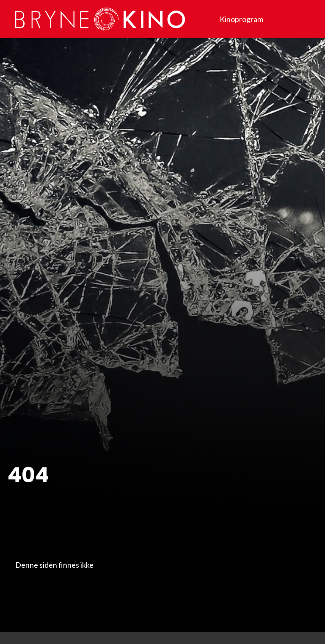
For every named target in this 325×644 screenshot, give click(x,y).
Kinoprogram (241, 19)
